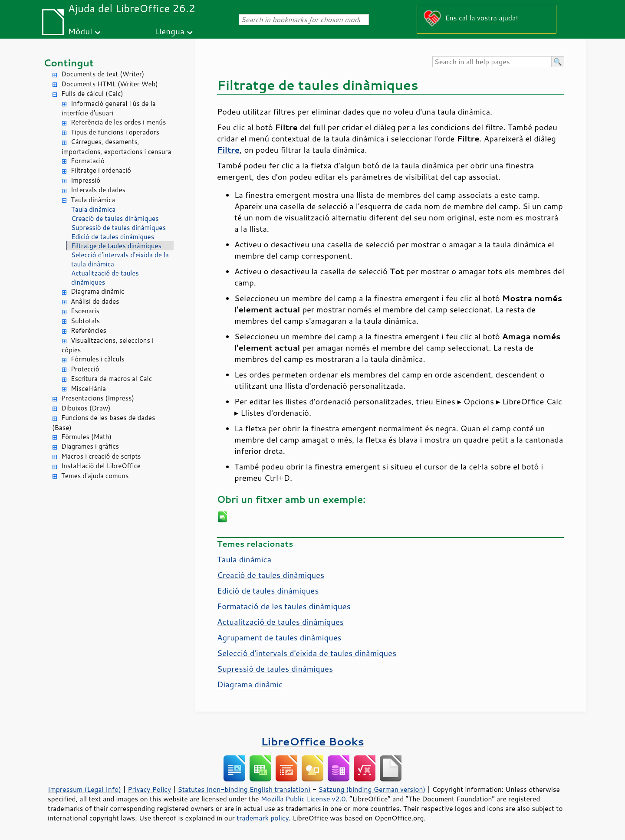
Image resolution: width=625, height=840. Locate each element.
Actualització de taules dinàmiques (105, 278)
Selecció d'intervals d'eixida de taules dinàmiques (307, 653)
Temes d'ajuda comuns (95, 476)
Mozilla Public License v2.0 (303, 799)
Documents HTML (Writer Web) (110, 84)
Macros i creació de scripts (101, 456)
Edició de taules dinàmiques (113, 237)
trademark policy (263, 818)
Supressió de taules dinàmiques (118, 228)
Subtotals (85, 321)
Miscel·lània (88, 389)
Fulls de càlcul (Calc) (92, 94)
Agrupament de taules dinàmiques (279, 637)
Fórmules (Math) (86, 437)
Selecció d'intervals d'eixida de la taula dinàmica (120, 259)
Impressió (86, 180)
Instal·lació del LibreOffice (101, 466)
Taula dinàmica (93, 200)
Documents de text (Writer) (103, 74)
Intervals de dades (98, 190)
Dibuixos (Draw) (86, 408)
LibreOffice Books (312, 741)
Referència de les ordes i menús (118, 122)
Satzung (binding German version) (372, 789)
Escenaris (85, 311)
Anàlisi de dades (95, 301)
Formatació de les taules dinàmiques (284, 606)
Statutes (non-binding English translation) (244, 789)
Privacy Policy (149, 789)
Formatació (88, 161)
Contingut (69, 63)
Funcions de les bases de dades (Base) (104, 423)
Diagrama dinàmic (97, 291)
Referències (89, 330)
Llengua (169, 31)
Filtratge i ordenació (101, 170)
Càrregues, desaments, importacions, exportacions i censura (116, 147)
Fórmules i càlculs (98, 359)
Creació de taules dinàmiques (115, 218)
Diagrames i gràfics (90, 446)
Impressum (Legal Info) (84, 789)
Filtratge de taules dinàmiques (116, 246)
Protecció (85, 369)
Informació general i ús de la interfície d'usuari (109, 108)
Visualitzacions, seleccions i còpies (108, 345)
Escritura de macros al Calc (111, 379)
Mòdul (80, 31)
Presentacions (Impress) (98, 398)
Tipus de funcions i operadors (115, 132)
